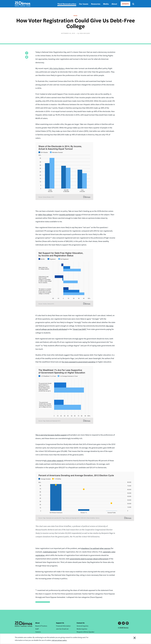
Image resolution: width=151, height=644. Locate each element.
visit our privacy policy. (59, 640)
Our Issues (84, 4)
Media (106, 4)
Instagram (127, 623)
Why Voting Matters (57, 68)
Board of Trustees (41, 626)
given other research (55, 460)
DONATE (125, 4)
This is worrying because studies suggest (51, 435)
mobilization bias (50, 552)
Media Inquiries (82, 629)
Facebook (120, 623)
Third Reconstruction (67, 4)
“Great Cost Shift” (79, 329)
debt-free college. (45, 214)
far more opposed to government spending (79, 362)
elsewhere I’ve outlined (90, 548)
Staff (37, 629)
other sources (105, 548)
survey (78, 214)
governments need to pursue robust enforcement (89, 559)
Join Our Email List (62, 629)
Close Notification (132, 639)
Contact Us (81, 623)
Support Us (60, 623)
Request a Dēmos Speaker (86, 632)
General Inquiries (82, 626)
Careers (38, 632)
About (114, 4)
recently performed (67, 214)
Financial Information (63, 626)
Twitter (123, 623)
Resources (96, 4)
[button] (27, 53)
